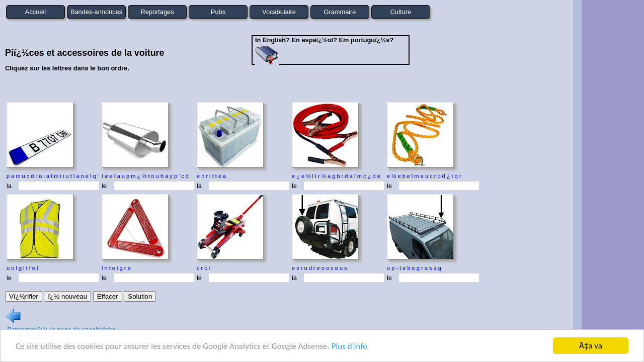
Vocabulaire (279, 12)
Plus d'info (349, 346)
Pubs (218, 12)
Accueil (35, 12)
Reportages (157, 12)
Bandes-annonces (96, 12)
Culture (401, 12)
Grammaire (340, 12)
